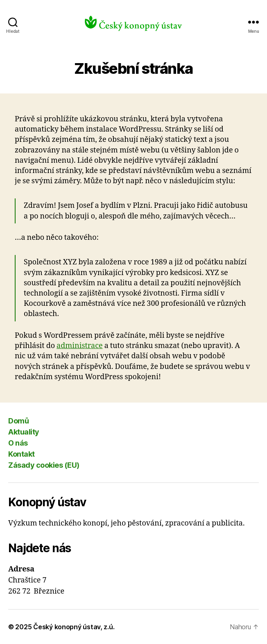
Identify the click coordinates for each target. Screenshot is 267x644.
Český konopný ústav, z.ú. (74, 627)
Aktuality (24, 432)
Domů (18, 421)
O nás (18, 443)
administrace (80, 346)
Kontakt (21, 454)
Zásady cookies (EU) (44, 465)
